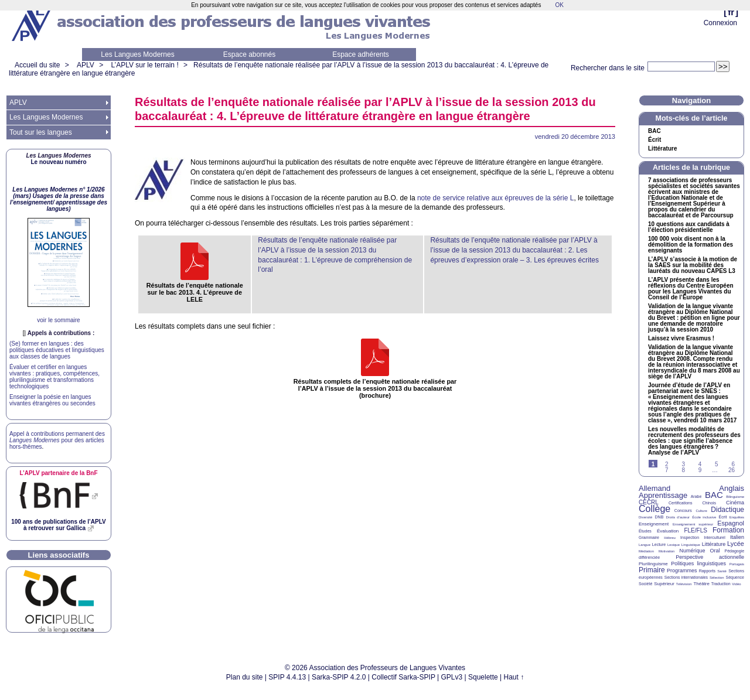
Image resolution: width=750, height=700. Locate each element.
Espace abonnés (249, 54)
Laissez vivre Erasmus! (681, 339)
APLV (86, 65)
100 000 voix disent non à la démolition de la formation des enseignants (691, 245)
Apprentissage (663, 495)
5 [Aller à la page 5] (717, 464)
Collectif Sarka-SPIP (403, 677)
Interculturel (715, 537)
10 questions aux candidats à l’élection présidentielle (689, 227)
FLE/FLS (695, 530)
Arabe (696, 496)
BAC (714, 495)
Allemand (654, 488)
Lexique (674, 545)
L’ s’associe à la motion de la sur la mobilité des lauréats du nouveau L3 (693, 265)
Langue (645, 545)
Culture (701, 511)
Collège (654, 509)
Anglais (732, 488)
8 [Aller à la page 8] (683, 470)
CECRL (649, 502)
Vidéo (736, 584)
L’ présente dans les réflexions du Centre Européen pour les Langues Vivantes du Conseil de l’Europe (691, 289)
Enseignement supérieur (693, 524)
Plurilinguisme (653, 564)
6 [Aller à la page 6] (733, 464)
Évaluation (668, 531)
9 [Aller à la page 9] (700, 470)
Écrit (654, 140)
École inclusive (704, 517)
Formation (728, 530)
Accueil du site (37, 65)
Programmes (682, 571)
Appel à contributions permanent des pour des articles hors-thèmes (57, 440)
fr (731, 12)
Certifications (680, 503)
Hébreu (670, 538)
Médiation (646, 551)
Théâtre (701, 584)
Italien (737, 537)
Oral (715, 551)
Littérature (662, 149)
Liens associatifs (59, 555)
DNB (659, 517)
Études (645, 531)
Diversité (645, 517)
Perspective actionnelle (710, 557)
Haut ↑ (514, 677)
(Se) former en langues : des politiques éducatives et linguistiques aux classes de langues (57, 350)
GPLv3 (452, 677)
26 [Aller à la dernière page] (732, 470)
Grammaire (649, 537)
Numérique (692, 551)
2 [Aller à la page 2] (667, 464)
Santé (722, 571)
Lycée (736, 544)
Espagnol (731, 523)
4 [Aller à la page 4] (700, 464)
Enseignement (654, 524)
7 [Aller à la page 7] (667, 470)
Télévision (684, 584)
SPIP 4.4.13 (287, 677)
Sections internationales (686, 577)
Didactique (727, 510)
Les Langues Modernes (137, 54)
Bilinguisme (735, 497)
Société (645, 584)
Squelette (483, 677)
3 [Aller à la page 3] (683, 464)
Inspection (690, 537)
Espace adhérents (361, 54)
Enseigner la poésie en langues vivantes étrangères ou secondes (52, 400)
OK (559, 5)
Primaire (652, 570)
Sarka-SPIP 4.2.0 (339, 677)
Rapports (707, 571)
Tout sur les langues (41, 132)
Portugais (737, 564)
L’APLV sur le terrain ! (145, 65)
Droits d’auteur (678, 517)
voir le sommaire (58, 320)
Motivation (667, 551)
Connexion (720, 23)
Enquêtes (737, 517)
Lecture (659, 544)
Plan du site (245, 677)
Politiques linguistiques (698, 564)
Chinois (709, 503)
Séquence (735, 577)
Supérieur (664, 584)
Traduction (721, 584)
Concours (683, 511)
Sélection (717, 578)
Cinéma (735, 503)
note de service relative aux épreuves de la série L (496, 198)
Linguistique (691, 545)
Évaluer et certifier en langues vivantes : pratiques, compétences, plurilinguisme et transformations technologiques (54, 377)
